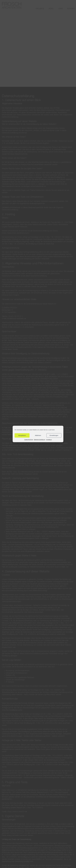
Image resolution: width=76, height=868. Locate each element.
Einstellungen (54, 435)
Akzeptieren (22, 435)
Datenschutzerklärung (39, 440)
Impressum (49, 440)
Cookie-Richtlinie (29, 440)
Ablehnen (38, 435)
